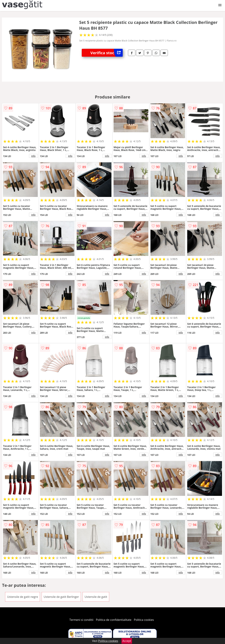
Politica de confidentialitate (114, 620)
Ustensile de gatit (96, 597)
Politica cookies (144, 620)
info (33, 156)
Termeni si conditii (81, 620)
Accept (127, 641)
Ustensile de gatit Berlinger (61, 597)
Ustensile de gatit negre (22, 597)
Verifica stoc (107, 53)
